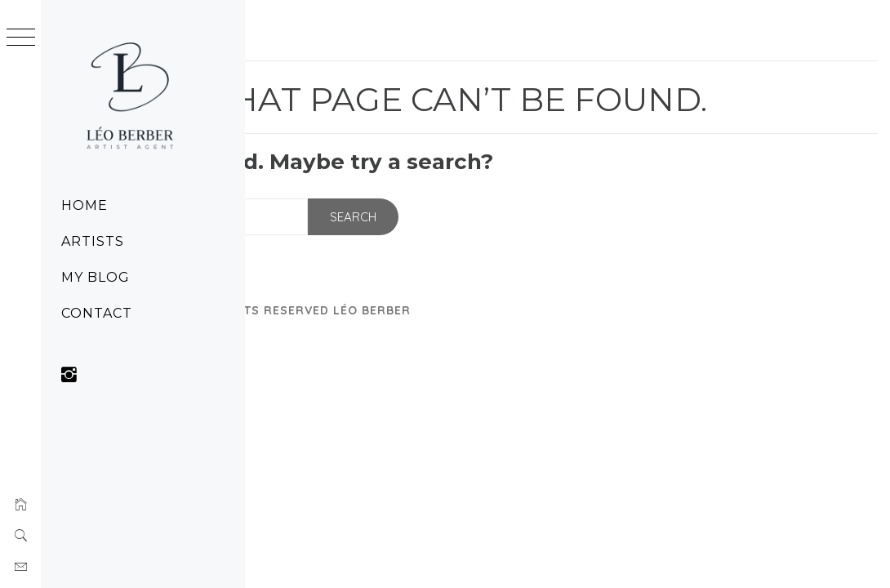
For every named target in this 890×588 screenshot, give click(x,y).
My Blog (96, 277)
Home (85, 205)
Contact (97, 313)
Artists (93, 241)
